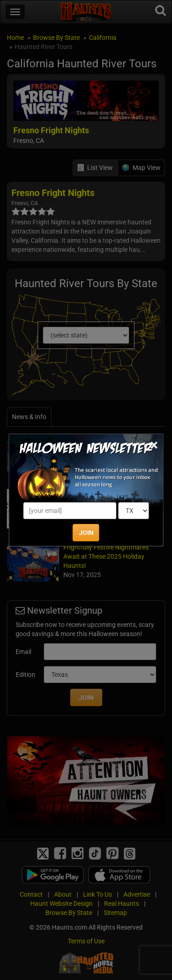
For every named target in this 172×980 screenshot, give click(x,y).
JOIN (86, 533)
